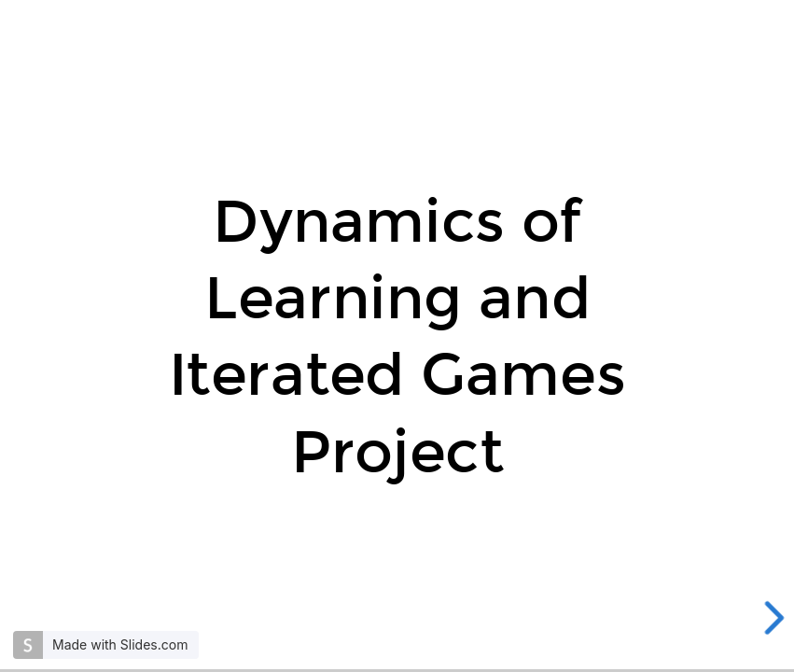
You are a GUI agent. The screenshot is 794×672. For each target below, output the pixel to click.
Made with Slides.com (120, 644)
